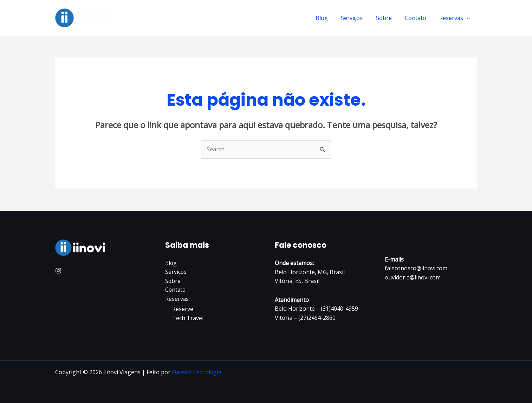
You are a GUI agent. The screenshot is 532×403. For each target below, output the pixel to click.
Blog (330, 18)
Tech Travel (188, 318)
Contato (418, 18)
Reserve (183, 309)
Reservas (452, 18)
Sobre (388, 18)
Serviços (358, 18)
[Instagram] (58, 271)
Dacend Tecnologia (197, 372)
